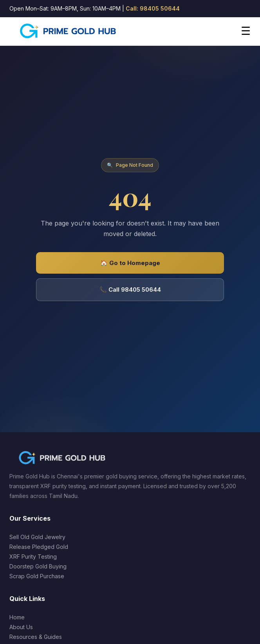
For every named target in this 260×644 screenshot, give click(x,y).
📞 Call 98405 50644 (130, 290)
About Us (21, 627)
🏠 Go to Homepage (130, 263)
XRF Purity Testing (33, 557)
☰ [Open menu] (246, 31)
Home (17, 617)
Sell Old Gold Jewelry (37, 537)
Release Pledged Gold (39, 547)
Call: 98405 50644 (153, 8)
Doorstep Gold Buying (38, 566)
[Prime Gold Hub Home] (69, 31)
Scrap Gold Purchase (37, 576)
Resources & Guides (36, 637)
